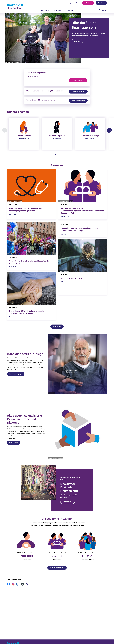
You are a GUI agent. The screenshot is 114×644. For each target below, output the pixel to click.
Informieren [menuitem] (45, 10)
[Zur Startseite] (15, 6)
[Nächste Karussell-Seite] (109, 130)
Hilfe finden (88, 3)
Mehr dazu (77, 41)
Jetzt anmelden (68, 503)
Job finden (101, 3)
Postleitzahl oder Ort (32, 77)
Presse (78, 3)
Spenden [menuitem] (70, 10)
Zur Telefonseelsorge (78, 101)
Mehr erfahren (57, 328)
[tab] (55, 156)
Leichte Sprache (70, 3)
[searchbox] (46, 80)
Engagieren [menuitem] (58, 10)
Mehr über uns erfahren (57, 569)
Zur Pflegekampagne (16, 376)
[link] (8, 587)
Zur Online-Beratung (78, 92)
